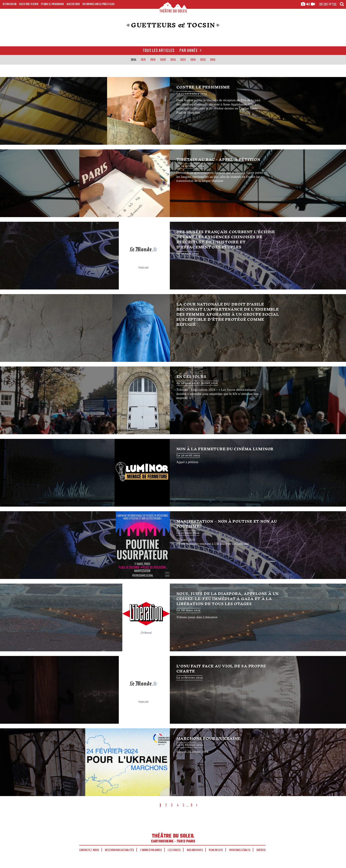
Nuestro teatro (29, 4)
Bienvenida (10, 4)
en (325, 4)
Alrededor (73, 4)
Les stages (174, 850)
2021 (143, 60)
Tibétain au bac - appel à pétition (173, 183)
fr (321, 4)
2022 (183, 60)
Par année (191, 51)
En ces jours (173, 400)
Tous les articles (159, 51)
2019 (193, 60)
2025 (173, 60)
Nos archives (195, 850)
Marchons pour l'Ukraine (173, 762)
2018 (153, 60)
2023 (203, 60)
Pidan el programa (53, 4)
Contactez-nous (89, 850)
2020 (163, 60)
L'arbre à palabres (151, 850)
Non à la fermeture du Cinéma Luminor (173, 473)
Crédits (261, 850)
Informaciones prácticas (99, 4)
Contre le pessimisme (173, 111)
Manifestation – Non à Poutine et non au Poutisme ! (173, 545)
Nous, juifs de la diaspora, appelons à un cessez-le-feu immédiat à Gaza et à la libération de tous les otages (173, 617)
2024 (133, 60)
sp (330, 4)
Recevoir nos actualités (120, 850)
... (188, 805)
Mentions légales (240, 850)
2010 (213, 60)
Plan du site (216, 850)
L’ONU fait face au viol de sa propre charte (173, 690)
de (335, 4)
